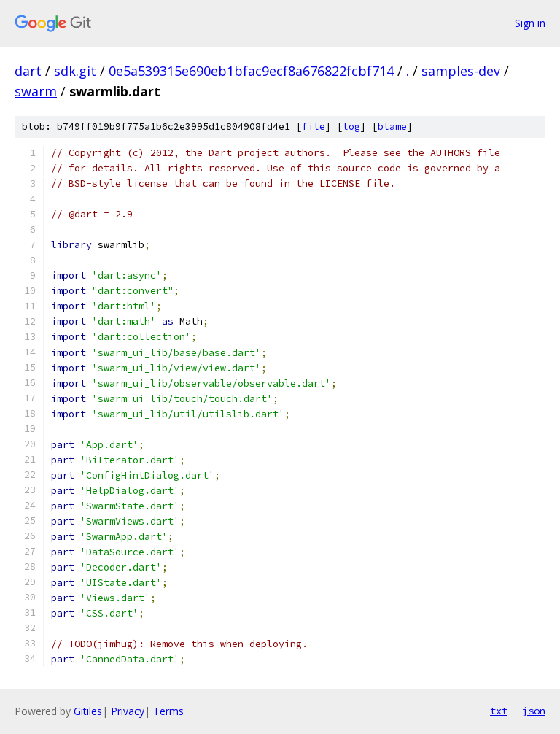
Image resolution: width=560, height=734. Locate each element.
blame (392, 127)
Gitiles (88, 711)
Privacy (128, 711)
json (534, 711)
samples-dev (461, 71)
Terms (168, 711)
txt (499, 711)
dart (28, 71)
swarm (36, 91)
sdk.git (75, 71)
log (351, 127)
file (314, 127)
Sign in (530, 23)
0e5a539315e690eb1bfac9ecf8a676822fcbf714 (251, 71)
